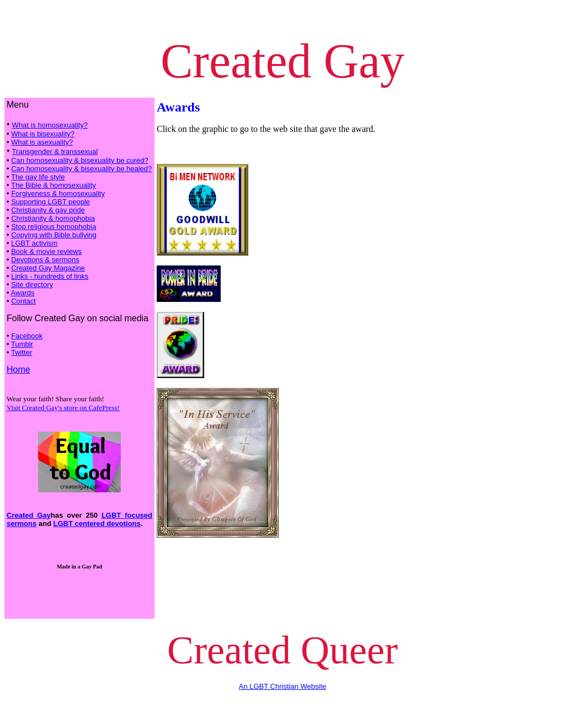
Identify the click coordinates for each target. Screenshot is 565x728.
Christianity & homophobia (53, 218)
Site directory (32, 285)
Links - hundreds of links (50, 276)
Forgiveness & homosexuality (58, 193)
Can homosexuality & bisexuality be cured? (80, 160)
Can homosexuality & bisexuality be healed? (81, 169)
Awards (22, 293)
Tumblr (22, 344)
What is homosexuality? (50, 125)
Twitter (22, 352)
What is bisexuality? (43, 134)
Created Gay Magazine (48, 268)
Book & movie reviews (46, 251)
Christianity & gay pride (48, 210)
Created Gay (29, 515)
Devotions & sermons (45, 260)
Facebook (27, 336)
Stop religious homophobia (54, 227)
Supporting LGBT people (50, 202)
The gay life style (38, 177)
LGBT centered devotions (97, 524)
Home (18, 370)
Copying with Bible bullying (54, 235)
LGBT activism (34, 243)
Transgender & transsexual (55, 152)
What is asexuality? (42, 142)
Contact (23, 301)
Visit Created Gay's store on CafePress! (63, 408)
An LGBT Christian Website (282, 686)
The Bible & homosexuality (54, 185)
